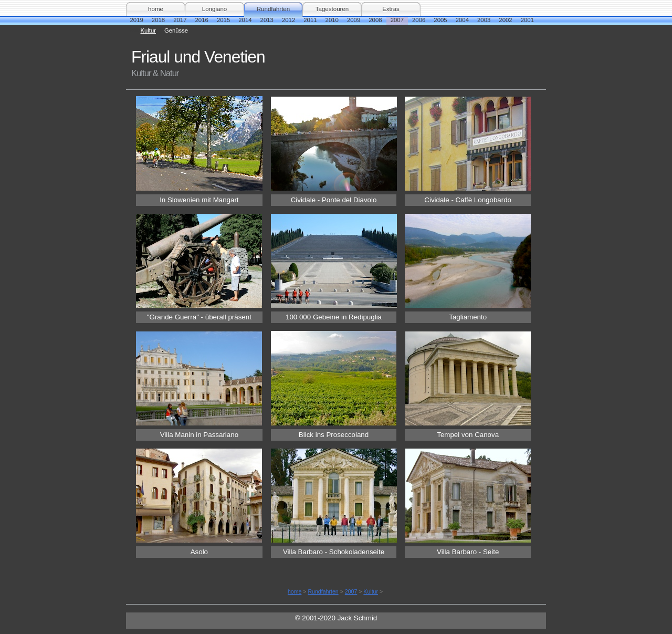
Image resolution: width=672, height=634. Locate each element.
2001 (527, 20)
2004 (462, 20)
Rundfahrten (273, 9)
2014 (245, 20)
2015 (223, 20)
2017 (180, 20)
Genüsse (176, 30)
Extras (391, 9)
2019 (137, 20)
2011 (310, 20)
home (156, 9)
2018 (158, 20)
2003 (484, 20)
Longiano (214, 9)
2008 (375, 20)
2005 (440, 20)
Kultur (148, 30)
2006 (419, 20)
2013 (267, 20)
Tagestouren (332, 9)
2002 (505, 20)
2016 (202, 20)
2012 (288, 20)
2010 (332, 20)
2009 (354, 20)
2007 (397, 20)
